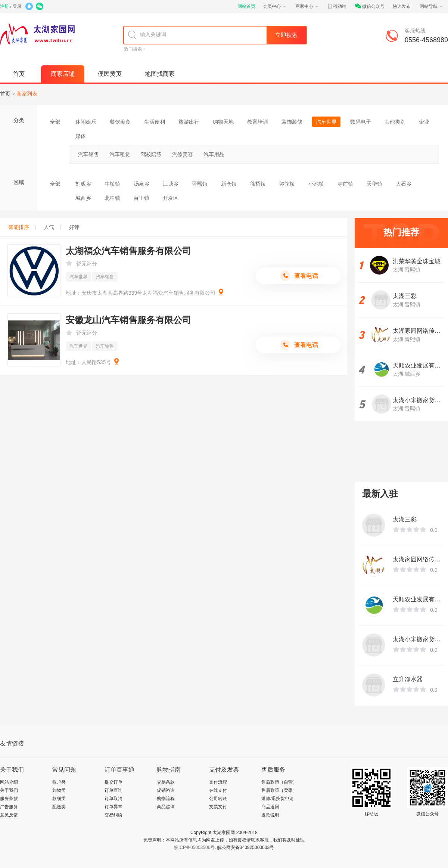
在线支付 (218, 790)
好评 (74, 227)
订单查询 (113, 790)
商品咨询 (166, 807)
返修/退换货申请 (278, 799)
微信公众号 (370, 6)
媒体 (81, 136)
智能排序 (22, 227)
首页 (19, 74)
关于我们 (9, 790)
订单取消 (113, 799)
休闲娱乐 (86, 122)
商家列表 (27, 94)
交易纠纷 (113, 815)
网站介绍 (9, 782)
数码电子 (361, 122)
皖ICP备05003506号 (194, 847)
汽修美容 (183, 154)
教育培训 (258, 122)
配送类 (59, 807)
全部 (55, 122)
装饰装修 (292, 122)
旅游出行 (189, 122)
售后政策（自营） (279, 782)
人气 (52, 227)
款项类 (59, 799)
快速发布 (402, 6)
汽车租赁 (120, 154)
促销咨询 (166, 790)
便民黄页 (110, 74)
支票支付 (218, 807)
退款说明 (270, 815)
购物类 (59, 790)
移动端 (337, 6)
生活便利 (155, 122)
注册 (4, 6)
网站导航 (432, 6)
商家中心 (307, 6)
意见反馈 (9, 815)
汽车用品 (214, 154)
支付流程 (218, 782)
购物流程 (166, 799)
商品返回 (270, 807)
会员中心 (275, 6)
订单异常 (113, 807)
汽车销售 (88, 154)
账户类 (59, 782)
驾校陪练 (151, 154)
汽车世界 (326, 122)
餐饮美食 (120, 122)
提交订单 (113, 782)
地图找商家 (160, 74)
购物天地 (223, 122)
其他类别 (395, 122)
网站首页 (246, 6)
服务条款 (9, 799)
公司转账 (218, 799)
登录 (17, 6)
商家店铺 (63, 74)
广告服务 (9, 807)
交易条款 (166, 782)
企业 (424, 122)
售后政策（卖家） (279, 790)
